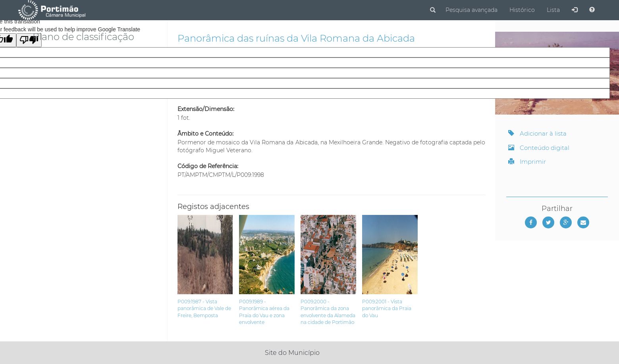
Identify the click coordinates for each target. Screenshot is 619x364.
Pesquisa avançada (471, 10)
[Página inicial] (52, 10)
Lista (553, 10)
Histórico (522, 10)
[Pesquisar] (433, 10)
